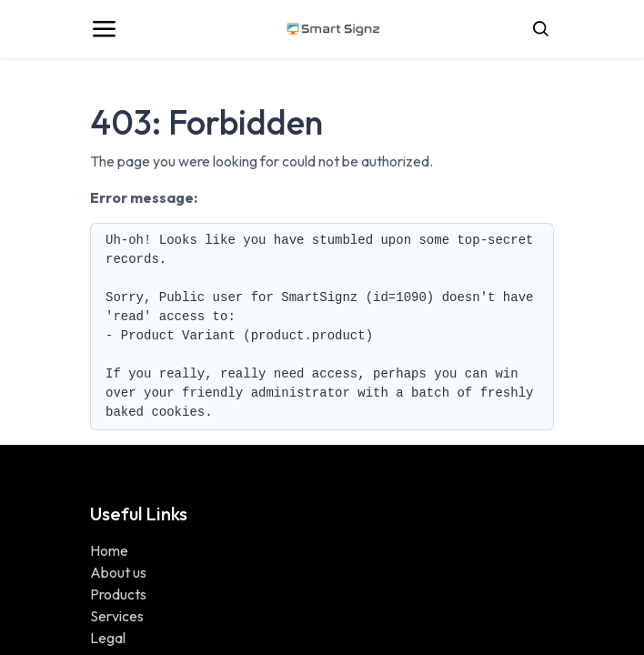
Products (118, 594)
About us (118, 572)
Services (117, 616)
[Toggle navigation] (104, 29)
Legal (108, 638)
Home (109, 550)
